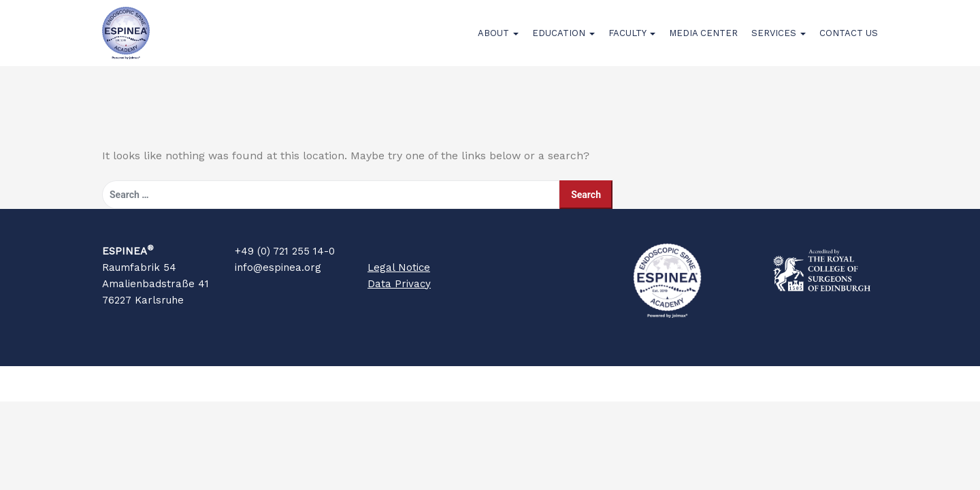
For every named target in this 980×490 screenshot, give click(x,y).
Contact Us (849, 42)
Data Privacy (399, 301)
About (498, 42)
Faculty (632, 42)
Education (563, 42)
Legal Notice (399, 284)
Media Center (703, 42)
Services (779, 42)
